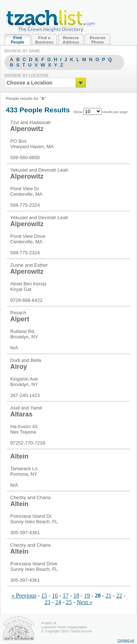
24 (58, 602)
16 (55, 596)
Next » (85, 602)
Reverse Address (71, 40)
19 (87, 596)
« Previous (24, 596)
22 (119, 596)
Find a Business (44, 40)
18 (76, 596)
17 (66, 596)
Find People (18, 40)
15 (44, 596)
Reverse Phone (98, 40)
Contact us (126, 640)
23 (47, 602)
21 (109, 596)
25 (69, 602)
